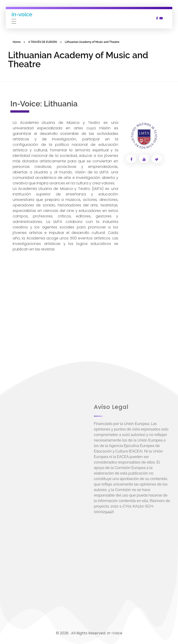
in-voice (22, 14)
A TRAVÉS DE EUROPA (43, 42)
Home (17, 42)
